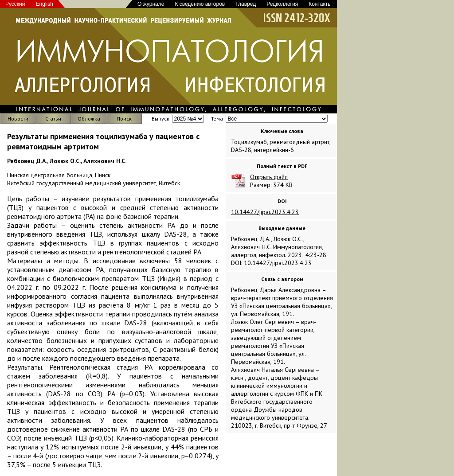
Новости (18, 119)
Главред (246, 4)
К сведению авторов (200, 4)
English (45, 4)
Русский (15, 4)
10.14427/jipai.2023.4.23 (265, 212)
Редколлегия (282, 4)
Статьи (53, 119)
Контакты (320, 4)
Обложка (89, 119)
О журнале (151, 4)
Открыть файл (269, 177)
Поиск (124, 119)
